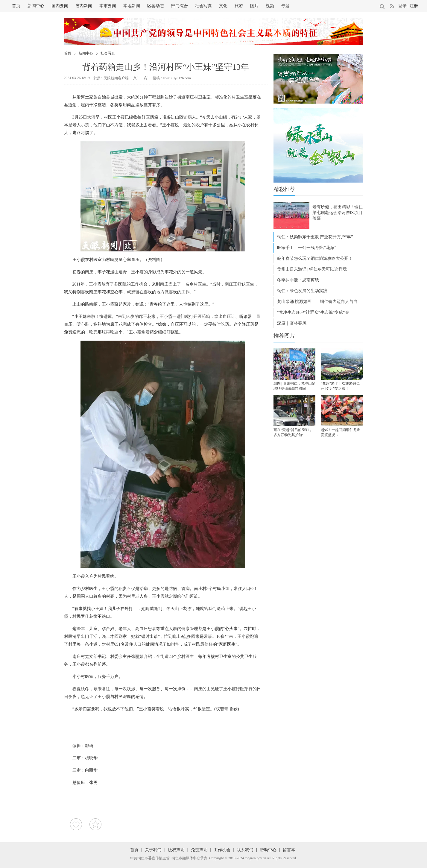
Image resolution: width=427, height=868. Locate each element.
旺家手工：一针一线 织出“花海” (307, 248)
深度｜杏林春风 (292, 323)
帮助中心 (268, 850)
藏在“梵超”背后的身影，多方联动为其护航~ (293, 432)
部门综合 (180, 6)
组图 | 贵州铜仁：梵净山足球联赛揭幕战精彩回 (294, 386)
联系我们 (245, 850)
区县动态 (156, 6)
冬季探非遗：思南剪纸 (298, 280)
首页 (16, 6)
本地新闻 (132, 6)
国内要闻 (60, 6)
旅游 (239, 6)
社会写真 (203, 6)
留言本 (289, 850)
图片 (254, 6)
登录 (402, 6)
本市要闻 (108, 6)
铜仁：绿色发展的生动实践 (302, 291)
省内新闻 (84, 6)
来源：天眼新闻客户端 (111, 78)
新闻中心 (36, 6)
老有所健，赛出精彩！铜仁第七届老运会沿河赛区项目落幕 (338, 213)
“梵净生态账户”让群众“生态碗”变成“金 (313, 312)
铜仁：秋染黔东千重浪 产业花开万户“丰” (315, 237)
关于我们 (153, 850)
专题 (285, 6)
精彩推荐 (284, 189)
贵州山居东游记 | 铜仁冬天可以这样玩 (312, 269)
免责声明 (199, 850)
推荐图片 (284, 336)
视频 (270, 6)
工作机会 (222, 850)
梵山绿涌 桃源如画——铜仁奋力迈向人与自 (317, 302)
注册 (414, 6)
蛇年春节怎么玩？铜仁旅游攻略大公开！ (315, 258)
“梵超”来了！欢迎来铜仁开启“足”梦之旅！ (340, 386)
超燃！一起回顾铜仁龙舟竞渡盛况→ (341, 432)
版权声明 (176, 850)
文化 (223, 6)
